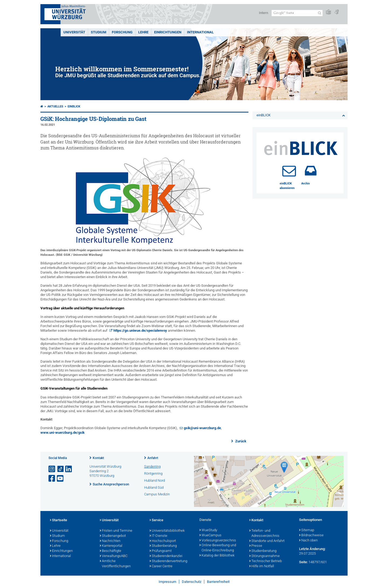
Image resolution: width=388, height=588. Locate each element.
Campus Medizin (157, 494)
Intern (264, 13)
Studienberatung (163, 546)
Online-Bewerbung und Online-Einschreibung (218, 548)
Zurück (240, 441)
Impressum (167, 582)
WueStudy (208, 530)
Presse (256, 546)
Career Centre (161, 566)
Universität (74, 32)
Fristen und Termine (116, 531)
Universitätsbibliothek (167, 531)
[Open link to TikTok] (61, 469)
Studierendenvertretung (168, 561)
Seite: (303, 562)
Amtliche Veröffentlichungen (115, 564)
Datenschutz (192, 582)
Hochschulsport (163, 541)
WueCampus (210, 535)
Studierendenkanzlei (166, 556)
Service (156, 520)
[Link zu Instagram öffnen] (52, 469)
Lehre (143, 32)
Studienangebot (113, 536)
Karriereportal (111, 546)
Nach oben (308, 541)
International (200, 32)
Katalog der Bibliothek (217, 556)
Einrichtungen (168, 32)
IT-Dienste (158, 536)
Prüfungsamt (161, 551)
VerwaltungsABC (114, 556)
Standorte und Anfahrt (267, 541)
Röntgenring (153, 473)
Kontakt (98, 458)
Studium (98, 32)
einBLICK (74, 106)
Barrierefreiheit (218, 582)
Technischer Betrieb (266, 561)
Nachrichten (110, 541)
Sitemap (307, 530)
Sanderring (152, 466)
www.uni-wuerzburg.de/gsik (63, 433)
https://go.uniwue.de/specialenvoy (140, 330)
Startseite (58, 520)
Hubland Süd (154, 487)
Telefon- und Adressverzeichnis (264, 533)
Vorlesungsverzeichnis (218, 541)
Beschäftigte (110, 551)
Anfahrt (153, 458)
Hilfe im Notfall (262, 566)
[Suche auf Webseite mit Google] (297, 13)
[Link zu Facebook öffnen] (52, 479)
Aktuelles (55, 106)
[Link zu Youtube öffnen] (61, 479)
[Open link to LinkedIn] (69, 469)
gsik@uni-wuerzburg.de (202, 428)
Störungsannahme (264, 556)
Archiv (306, 183)
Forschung (122, 32)
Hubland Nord (155, 480)
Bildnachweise (311, 535)
